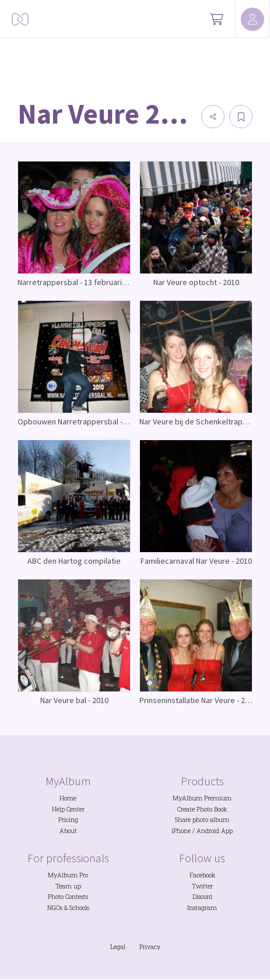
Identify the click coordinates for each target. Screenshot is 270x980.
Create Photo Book (202, 809)
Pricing (68, 820)
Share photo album (202, 820)
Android (208, 831)
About (68, 831)
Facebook (202, 875)
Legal (118, 947)
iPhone (181, 831)
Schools (79, 908)
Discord (202, 897)
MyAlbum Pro (68, 875)
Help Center (68, 809)
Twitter (202, 886)
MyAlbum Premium (202, 798)
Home (68, 798)
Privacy (150, 947)
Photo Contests (68, 897)
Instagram (202, 908)
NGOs (55, 908)
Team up (68, 886)
